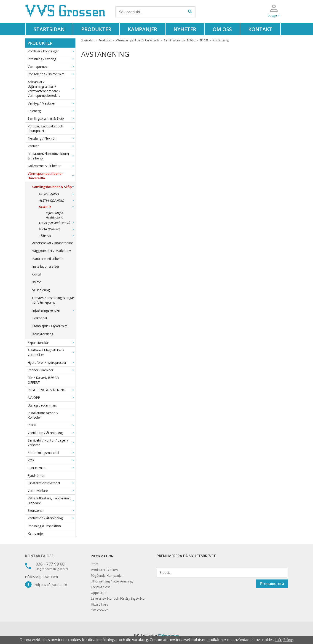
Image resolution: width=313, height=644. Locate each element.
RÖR (51, 460)
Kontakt (260, 29)
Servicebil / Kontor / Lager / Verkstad (51, 443)
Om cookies (100, 610)
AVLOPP (51, 397)
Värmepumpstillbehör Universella (51, 176)
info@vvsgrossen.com (41, 577)
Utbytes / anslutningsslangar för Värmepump (53, 300)
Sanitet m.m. (51, 468)
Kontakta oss (39, 556)
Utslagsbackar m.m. (42, 405)
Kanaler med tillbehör (48, 259)
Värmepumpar (51, 66)
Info (279, 640)
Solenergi (51, 111)
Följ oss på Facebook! (46, 585)
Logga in (274, 15)
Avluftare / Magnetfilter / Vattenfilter (51, 352)
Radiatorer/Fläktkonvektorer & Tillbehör (51, 156)
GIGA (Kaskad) (57, 229)
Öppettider (99, 593)
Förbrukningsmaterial (51, 453)
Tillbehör (57, 236)
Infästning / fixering (51, 59)
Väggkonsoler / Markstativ (52, 251)
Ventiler (51, 146)
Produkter (96, 29)
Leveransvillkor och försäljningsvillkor (118, 598)
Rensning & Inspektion (44, 526)
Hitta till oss (99, 604)
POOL (51, 425)
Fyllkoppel (40, 318)
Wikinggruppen (169, 635)
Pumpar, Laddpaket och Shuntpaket (51, 128)
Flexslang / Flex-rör (51, 138)
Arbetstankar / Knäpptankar (53, 243)
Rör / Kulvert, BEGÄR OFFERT (43, 380)
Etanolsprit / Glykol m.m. (50, 326)
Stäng (288, 640)
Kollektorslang (43, 334)
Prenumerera (272, 584)
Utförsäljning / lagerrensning (112, 581)
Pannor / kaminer (51, 370)
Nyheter (185, 29)
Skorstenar (51, 511)
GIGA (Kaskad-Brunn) (57, 223)
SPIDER (57, 207)
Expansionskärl (51, 343)
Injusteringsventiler (54, 310)
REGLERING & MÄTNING (51, 390)
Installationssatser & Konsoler (51, 415)
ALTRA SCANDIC (57, 201)
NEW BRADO (57, 194)
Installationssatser (46, 266)
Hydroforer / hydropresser (51, 362)
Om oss (222, 29)
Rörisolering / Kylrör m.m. (51, 74)
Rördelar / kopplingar (51, 51)
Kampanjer (142, 29)
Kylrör (37, 282)
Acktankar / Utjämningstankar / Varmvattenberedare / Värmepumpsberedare (51, 89)
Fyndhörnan (36, 476)
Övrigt (37, 274)
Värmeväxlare (51, 491)
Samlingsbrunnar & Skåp (51, 118)
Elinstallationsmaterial (51, 483)
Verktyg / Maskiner (51, 103)
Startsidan (49, 29)
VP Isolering (41, 290)
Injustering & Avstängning (55, 215)
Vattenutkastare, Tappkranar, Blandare (51, 500)
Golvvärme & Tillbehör (51, 166)
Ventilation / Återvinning (51, 433)
